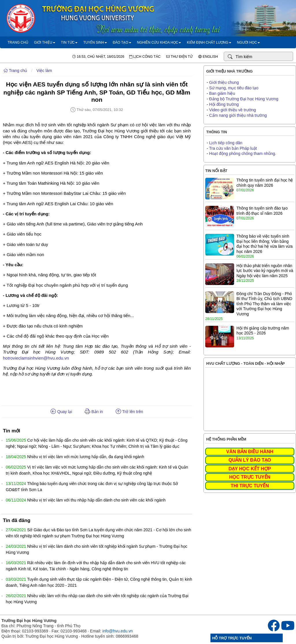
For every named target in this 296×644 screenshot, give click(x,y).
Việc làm (44, 71)
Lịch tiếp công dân (226, 143)
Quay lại (61, 412)
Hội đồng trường (224, 104)
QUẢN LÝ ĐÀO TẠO (250, 460)
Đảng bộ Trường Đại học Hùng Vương (244, 99)
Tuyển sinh (95, 42)
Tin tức (69, 42)
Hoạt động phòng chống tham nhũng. (243, 153)
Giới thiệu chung (224, 82)
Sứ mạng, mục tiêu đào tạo (234, 88)
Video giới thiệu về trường (233, 110)
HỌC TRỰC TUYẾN (250, 477)
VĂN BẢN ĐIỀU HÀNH (250, 452)
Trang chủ (18, 42)
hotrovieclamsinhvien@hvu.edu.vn (36, 358)
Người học (248, 42)
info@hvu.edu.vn (118, 631)
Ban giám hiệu (222, 93)
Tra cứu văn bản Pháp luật (233, 148)
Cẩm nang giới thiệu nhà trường (238, 115)
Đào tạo (122, 42)
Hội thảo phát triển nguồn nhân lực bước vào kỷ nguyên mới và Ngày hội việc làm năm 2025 (265, 271)
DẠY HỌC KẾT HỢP (250, 469)
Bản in (94, 412)
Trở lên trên (129, 412)
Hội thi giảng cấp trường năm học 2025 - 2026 (263, 331)
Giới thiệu (45, 42)
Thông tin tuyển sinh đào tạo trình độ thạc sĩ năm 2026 (262, 211)
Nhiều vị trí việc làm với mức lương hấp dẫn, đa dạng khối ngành (86, 457)
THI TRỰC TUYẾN (250, 486)
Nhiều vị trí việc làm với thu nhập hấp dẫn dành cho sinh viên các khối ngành (96, 500)
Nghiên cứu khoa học (159, 42)
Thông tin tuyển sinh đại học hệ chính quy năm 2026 (265, 183)
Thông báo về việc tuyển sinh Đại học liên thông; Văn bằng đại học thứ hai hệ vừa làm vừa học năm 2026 (264, 244)
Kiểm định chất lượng (209, 42)
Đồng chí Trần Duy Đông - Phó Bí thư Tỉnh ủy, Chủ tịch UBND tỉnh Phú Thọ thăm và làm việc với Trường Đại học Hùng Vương (264, 304)
